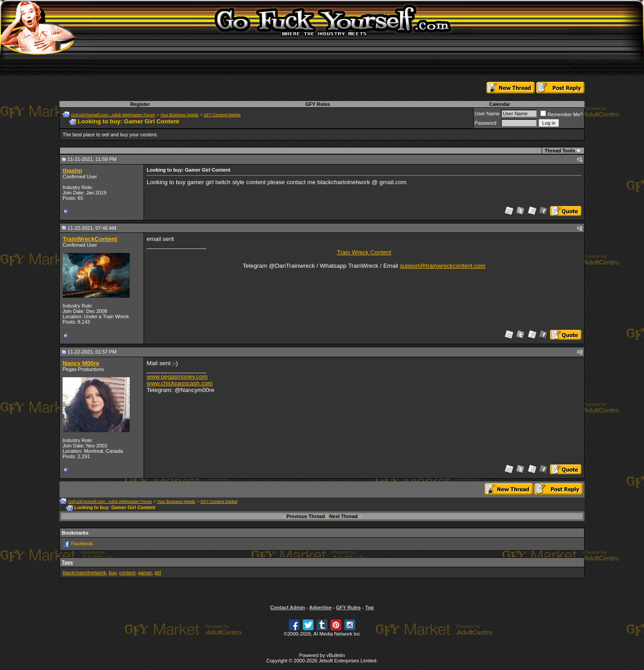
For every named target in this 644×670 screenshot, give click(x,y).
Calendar (499, 104)
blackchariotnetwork (84, 573)
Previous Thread (306, 516)
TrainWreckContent (90, 239)
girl (158, 573)
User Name (487, 114)
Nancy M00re (81, 363)
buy (112, 573)
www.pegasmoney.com (177, 377)
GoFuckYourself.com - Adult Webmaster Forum (113, 115)
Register (140, 104)
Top (369, 607)
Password (486, 123)
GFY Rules (317, 104)
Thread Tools (560, 151)
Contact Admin (288, 607)
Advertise (320, 607)
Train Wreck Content (364, 252)
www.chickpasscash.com (180, 383)
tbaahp (72, 171)
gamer (145, 573)
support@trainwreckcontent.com (443, 266)
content (127, 573)
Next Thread (343, 516)
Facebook (82, 544)
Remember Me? (561, 114)
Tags (67, 562)
